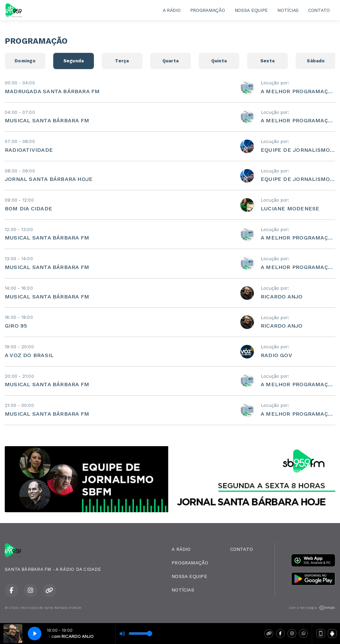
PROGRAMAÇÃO (208, 10)
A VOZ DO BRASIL (29, 355)
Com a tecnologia (312, 608)
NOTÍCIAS (288, 10)
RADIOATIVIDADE (29, 150)
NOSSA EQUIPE (251, 10)
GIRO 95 (16, 326)
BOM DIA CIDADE (28, 209)
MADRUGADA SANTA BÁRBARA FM (52, 91)
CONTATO (319, 10)
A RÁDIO (172, 10)
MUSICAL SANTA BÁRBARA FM (47, 120)
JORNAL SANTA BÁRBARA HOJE (49, 179)
